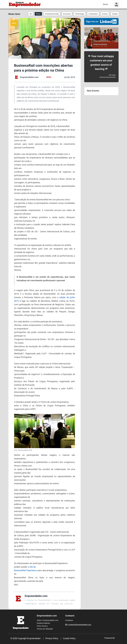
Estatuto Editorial (43, 623)
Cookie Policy (69, 638)
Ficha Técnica (42, 626)
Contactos (69, 620)
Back (14, 23)
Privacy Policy (52, 638)
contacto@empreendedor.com (80, 625)
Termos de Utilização (45, 629)
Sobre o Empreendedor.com (48, 620)
